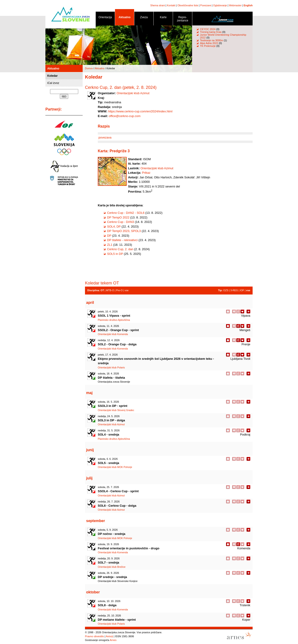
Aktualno (125, 18)
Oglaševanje (220, 5)
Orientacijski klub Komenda (113, 334)
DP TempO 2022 (118, 217)
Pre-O (119, 290)
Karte (163, 18)
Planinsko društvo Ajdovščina (114, 320)
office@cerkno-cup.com (125, 116)
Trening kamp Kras (211, 32)
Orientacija (105, 18)
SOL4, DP (114, 227)
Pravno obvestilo (94, 636)
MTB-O (110, 290)
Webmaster (235, 5)
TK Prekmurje (208, 46)
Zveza (144, 18)
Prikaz (146, 173)
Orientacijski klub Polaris (111, 367)
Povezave (206, 5)
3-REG (234, 290)
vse (127, 290)
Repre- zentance (183, 20)
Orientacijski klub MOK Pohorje (115, 467)
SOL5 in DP (115, 254)
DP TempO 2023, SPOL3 (124, 231)
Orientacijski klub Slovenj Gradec (116, 410)
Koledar (52, 76)
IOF (242, 290)
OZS (226, 290)
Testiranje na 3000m (212, 40)
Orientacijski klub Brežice (112, 567)
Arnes (113, 640)
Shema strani (158, 5)
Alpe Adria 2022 (209, 43)
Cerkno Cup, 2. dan (120, 249)
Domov (89, 68)
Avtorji (109, 636)
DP (109, 236)
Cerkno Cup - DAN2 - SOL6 (126, 213)
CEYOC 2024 (208, 29)
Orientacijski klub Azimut (133, 93)
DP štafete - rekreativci (122, 240)
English (248, 5)
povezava (105, 137)
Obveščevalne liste (188, 5)
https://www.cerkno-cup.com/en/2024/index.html (140, 111)
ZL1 (110, 245)
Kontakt (171, 5)
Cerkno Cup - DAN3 (121, 222)
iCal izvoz (53, 83)
